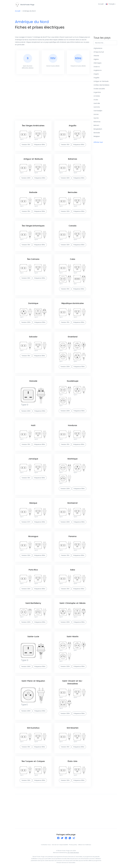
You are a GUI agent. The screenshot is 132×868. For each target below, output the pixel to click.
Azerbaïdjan (98, 111)
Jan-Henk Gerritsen (73, 853)
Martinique (73, 459)
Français (110, 4)
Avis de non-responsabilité (60, 845)
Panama (73, 536)
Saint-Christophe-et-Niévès (73, 603)
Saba (73, 570)
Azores (96, 114)
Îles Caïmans (33, 259)
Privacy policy (73, 845)
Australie (97, 103)
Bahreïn (96, 125)
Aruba (96, 100)
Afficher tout (98, 142)
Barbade (33, 192)
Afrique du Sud (99, 52)
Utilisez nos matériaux (85, 845)
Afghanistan (98, 48)
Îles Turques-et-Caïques (33, 761)
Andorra (97, 67)
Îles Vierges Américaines (33, 126)
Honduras (73, 425)
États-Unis (73, 761)
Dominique (33, 303)
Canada (73, 226)
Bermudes (73, 192)
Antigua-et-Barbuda (33, 159)
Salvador (33, 337)
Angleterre (98, 70)
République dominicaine (73, 303)
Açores (96, 118)
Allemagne (97, 63)
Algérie (96, 59)
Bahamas (73, 159)
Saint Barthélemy (33, 603)
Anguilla (73, 126)
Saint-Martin (73, 637)
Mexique (33, 503)
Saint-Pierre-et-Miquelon (33, 681)
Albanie (96, 56)
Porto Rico (33, 570)
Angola (96, 74)
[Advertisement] (53, 99)
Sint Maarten (73, 728)
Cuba (73, 259)
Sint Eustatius (33, 728)
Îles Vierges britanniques (33, 226)
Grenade (33, 381)
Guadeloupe (73, 381)
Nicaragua (33, 536)
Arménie (97, 96)
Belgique (97, 136)
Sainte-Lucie (33, 637)
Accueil (101, 4)
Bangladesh (98, 129)
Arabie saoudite (99, 89)
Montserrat (73, 503)
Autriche (97, 107)
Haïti (33, 425)
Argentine (97, 92)
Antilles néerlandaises (101, 85)
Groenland (73, 337)
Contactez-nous (46, 845)
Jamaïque (33, 459)
